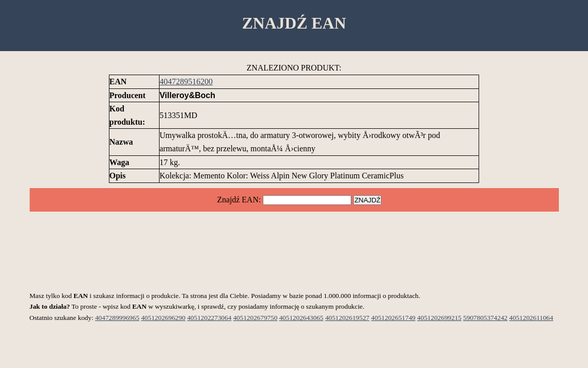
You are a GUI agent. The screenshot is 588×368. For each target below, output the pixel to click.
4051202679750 (255, 318)
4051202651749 (393, 318)
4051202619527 (347, 318)
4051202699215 (439, 318)
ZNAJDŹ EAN (294, 23)
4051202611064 (531, 318)
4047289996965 (117, 318)
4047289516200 (186, 82)
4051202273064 (209, 318)
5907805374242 (485, 318)
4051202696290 (163, 318)
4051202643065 (301, 318)
